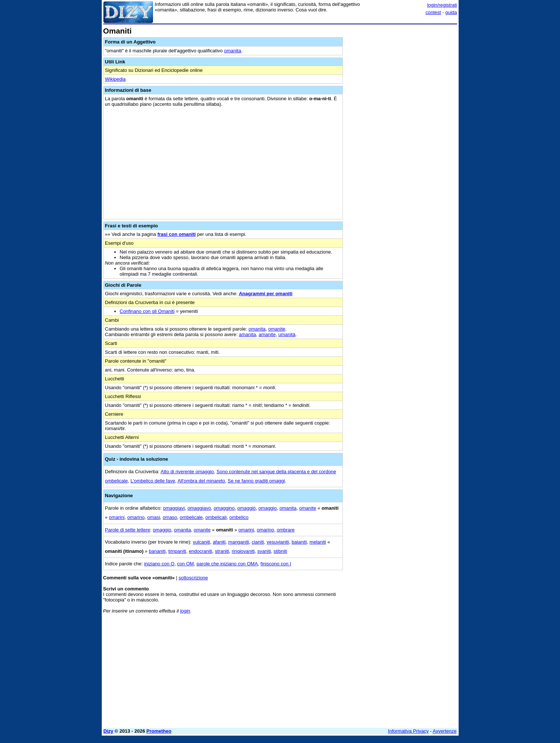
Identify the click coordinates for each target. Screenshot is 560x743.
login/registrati (442, 5)
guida (451, 12)
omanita (233, 51)
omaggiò (247, 508)
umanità (287, 334)
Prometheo (159, 731)
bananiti (157, 551)
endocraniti (201, 551)
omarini (117, 517)
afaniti (219, 542)
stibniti (280, 551)
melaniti (318, 542)
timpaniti (177, 551)
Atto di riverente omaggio (187, 472)
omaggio (268, 508)
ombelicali (216, 517)
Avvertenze (445, 731)
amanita (247, 334)
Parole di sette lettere (128, 530)
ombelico (239, 517)
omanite (277, 329)
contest (433, 12)
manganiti (239, 542)
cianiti (258, 542)
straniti (222, 551)
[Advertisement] (402, 137)
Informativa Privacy (408, 731)
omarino (136, 517)
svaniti (264, 551)
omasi (154, 517)
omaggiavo (199, 508)
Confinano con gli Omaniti (147, 311)
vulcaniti (201, 542)
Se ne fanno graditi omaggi (256, 481)
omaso (170, 517)
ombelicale (191, 517)
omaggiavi (174, 508)
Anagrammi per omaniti (266, 294)
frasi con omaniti (177, 234)
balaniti (299, 542)
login (185, 611)
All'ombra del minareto (201, 481)
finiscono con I (276, 564)
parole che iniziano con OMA (227, 564)
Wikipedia (115, 79)
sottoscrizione (193, 578)
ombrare (286, 530)
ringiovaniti (243, 551)
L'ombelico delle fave (153, 481)
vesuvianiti (278, 542)
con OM (185, 564)
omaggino (224, 508)
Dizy (109, 731)
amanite (267, 334)
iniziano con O (159, 564)
